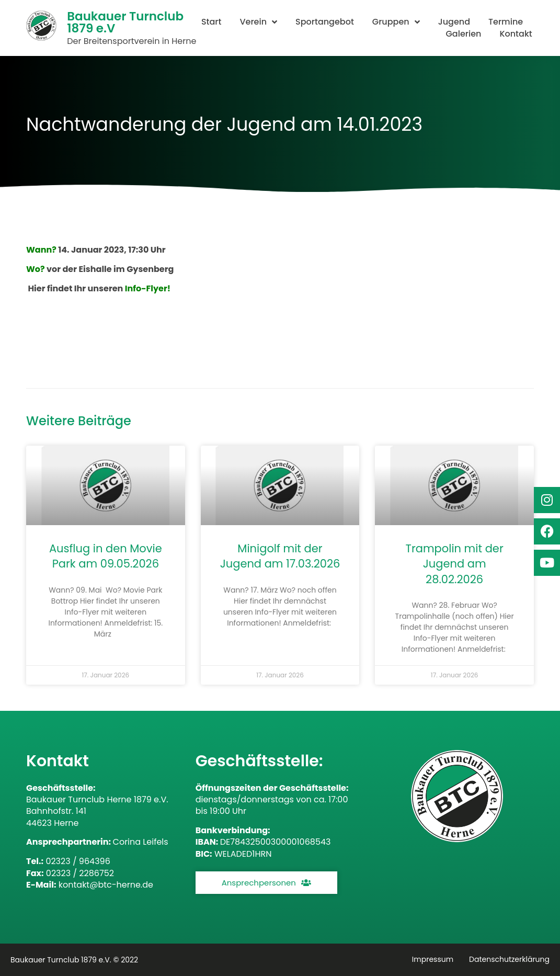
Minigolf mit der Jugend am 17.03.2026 (280, 556)
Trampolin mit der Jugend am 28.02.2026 (455, 564)
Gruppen (396, 22)
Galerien (463, 34)
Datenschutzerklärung (509, 960)
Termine (506, 22)
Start (212, 22)
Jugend (454, 22)
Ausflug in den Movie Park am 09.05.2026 (106, 556)
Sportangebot (325, 22)
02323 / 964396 (78, 861)
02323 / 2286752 (80, 873)
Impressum (433, 960)
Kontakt (516, 34)
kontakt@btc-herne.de (106, 885)
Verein (258, 22)
